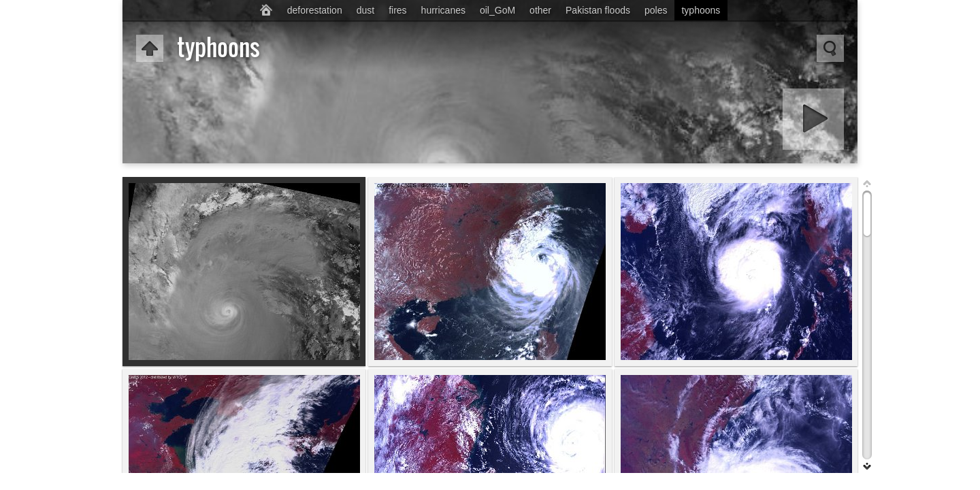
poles (656, 10)
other (540, 10)
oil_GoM (497, 10)
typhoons (701, 10)
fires (397, 10)
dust (365, 10)
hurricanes (443, 10)
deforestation (315, 10)
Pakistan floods (598, 10)
